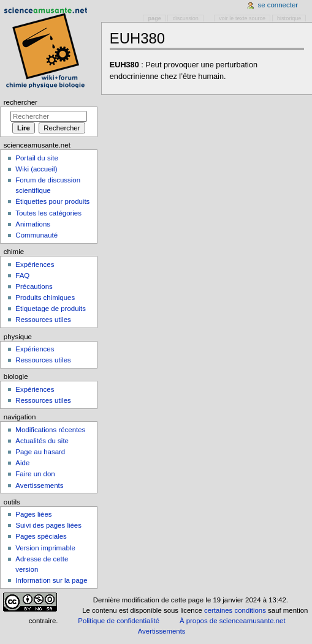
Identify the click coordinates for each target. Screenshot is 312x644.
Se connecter (278, 5)
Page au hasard (40, 452)
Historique (289, 18)
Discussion (186, 18)
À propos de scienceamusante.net (233, 621)
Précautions (34, 286)
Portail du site (36, 158)
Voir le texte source (242, 18)
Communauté (36, 235)
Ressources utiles (43, 320)
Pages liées (33, 514)
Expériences (35, 264)
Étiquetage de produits (51, 309)
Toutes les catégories (48, 213)
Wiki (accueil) (36, 169)
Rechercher (21, 102)
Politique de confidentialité (119, 621)
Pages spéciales (41, 536)
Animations (33, 224)
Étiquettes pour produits (52, 201)
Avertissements (39, 485)
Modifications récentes (50, 430)
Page (155, 18)
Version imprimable (45, 548)
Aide (22, 463)
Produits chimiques (45, 298)
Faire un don (35, 474)
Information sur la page (51, 580)
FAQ (22, 275)
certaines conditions (235, 610)
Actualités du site (42, 441)
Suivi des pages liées (48, 525)
